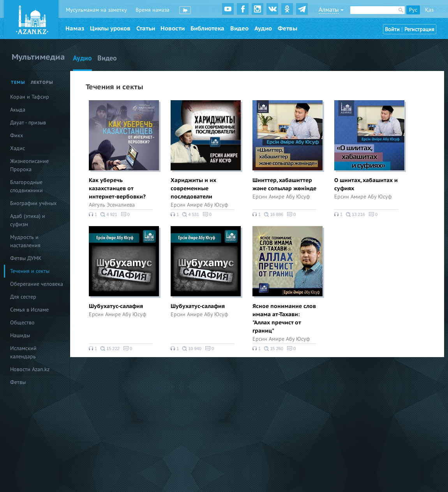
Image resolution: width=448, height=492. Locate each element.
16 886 (274, 214)
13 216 (355, 214)
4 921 (109, 214)
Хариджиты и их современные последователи (193, 188)
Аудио (263, 28)
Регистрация (419, 29)
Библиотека (207, 28)
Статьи (146, 28)
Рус (413, 10)
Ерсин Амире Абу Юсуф (199, 205)
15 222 (110, 349)
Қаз (429, 10)
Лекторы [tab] (42, 82)
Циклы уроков (110, 28)
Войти (392, 29)
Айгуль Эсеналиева (112, 205)
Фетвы (287, 28)
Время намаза (153, 10)
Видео (239, 28)
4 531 (191, 214)
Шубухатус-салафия (116, 306)
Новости (173, 28)
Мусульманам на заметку (96, 10)
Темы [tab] (18, 82)
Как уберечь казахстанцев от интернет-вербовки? (117, 188)
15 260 (274, 349)
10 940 (192, 349)
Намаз (75, 28)
